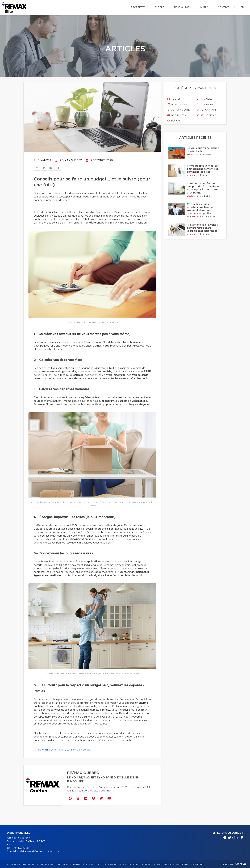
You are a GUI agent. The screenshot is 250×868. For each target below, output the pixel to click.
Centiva (240, 864)
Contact (224, 7)
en (242, 7)
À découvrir (177, 104)
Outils (204, 7)
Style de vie (206, 115)
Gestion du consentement (191, 864)
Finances (42, 161)
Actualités (177, 115)
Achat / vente (178, 110)
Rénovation (206, 110)
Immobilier (205, 104)
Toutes (174, 99)
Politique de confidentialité (132, 864)
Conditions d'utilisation (162, 864)
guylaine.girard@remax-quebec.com (38, 851)
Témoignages (182, 7)
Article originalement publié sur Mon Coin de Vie (62, 750)
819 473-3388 (21, 848)
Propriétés (138, 7)
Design (174, 121)
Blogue (160, 7)
